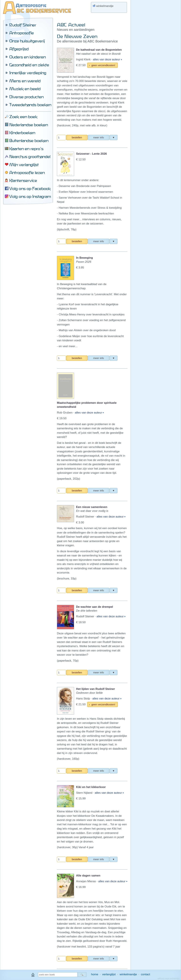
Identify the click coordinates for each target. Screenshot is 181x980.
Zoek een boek (23, 117)
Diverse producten (26, 97)
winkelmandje (128, 974)
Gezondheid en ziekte (29, 65)
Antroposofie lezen (27, 173)
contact (145, 974)
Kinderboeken (22, 133)
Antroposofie (21, 33)
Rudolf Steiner (23, 25)
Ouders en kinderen (27, 57)
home (95, 974)
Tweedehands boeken (30, 105)
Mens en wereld (25, 81)
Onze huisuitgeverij (27, 41)
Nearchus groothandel (30, 157)
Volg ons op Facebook (30, 188)
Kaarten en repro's (26, 149)
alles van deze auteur (107, 59)
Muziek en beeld (25, 89)
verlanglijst (109, 974)
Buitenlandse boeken (29, 141)
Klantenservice (23, 180)
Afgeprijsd (19, 49)
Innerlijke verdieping (28, 73)
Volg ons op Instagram (30, 196)
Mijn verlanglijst (24, 165)
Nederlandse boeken (29, 125)
